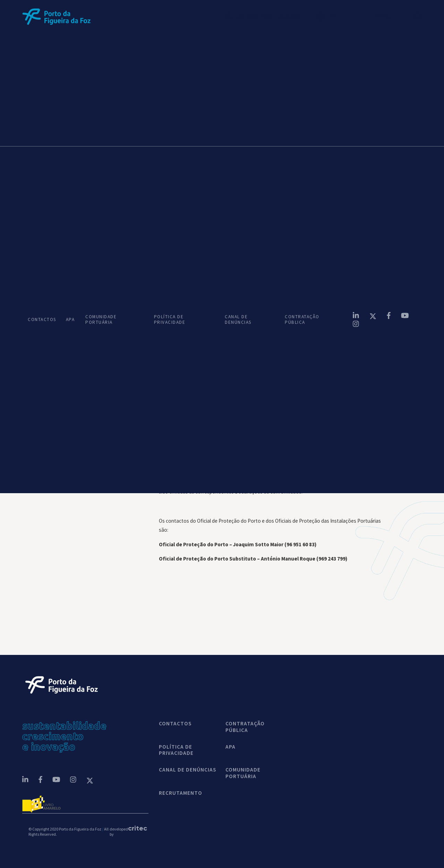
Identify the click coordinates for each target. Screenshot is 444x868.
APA (70, 320)
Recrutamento (181, 793)
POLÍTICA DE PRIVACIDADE (170, 320)
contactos (175, 724)
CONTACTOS (41, 320)
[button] (336, 17)
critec (135, 828)
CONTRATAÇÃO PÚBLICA (302, 320)
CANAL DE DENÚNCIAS (238, 320)
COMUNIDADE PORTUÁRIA (101, 320)
